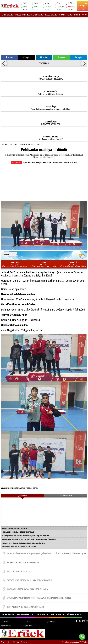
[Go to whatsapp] (82, 637)
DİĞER (77, 15)
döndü (35, 488)
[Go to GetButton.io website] (82, 641)
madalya (29, 488)
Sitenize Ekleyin (20, 642)
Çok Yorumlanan (66, 496)
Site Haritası (6, 642)
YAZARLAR (44, 63)
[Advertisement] (44, 37)
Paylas (9, 57)
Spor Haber (38, 15)
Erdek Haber (8, 15)
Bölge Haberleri (24, 15)
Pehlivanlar (21, 488)
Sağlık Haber (52, 15)
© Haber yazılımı (75, 642)
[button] (4, 63)
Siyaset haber (66, 15)
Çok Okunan (22, 496)
